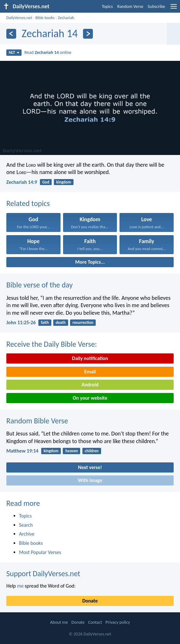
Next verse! (90, 467)
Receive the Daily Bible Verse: (52, 344)
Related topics (28, 203)
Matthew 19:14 (22, 451)
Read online (48, 52)
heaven (71, 451)
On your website (90, 398)
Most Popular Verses (40, 552)
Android (90, 385)
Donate (90, 601)
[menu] (174, 9)
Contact (95, 622)
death (61, 322)
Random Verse (130, 6)
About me (59, 622)
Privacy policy (118, 622)
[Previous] (11, 34)
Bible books (45, 18)
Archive (27, 534)
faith (45, 322)
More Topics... (90, 262)
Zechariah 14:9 (22, 182)
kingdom (64, 182)
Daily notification (90, 358)
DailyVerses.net (19, 18)
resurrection (83, 322)
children (92, 451)
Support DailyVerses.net (43, 573)
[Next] (88, 34)
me (20, 586)
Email (90, 372)
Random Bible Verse (37, 421)
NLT (14, 52)
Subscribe (156, 6)
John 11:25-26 (21, 322)
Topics (107, 6)
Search (26, 525)
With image (90, 480)
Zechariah (66, 18)
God (46, 182)
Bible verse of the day (39, 285)
